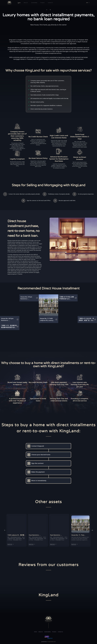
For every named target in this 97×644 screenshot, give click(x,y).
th (89, 3)
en (87, 3)
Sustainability (34, 3)
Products (42, 3)
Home (19, 3)
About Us (26, 3)
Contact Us (50, 3)
